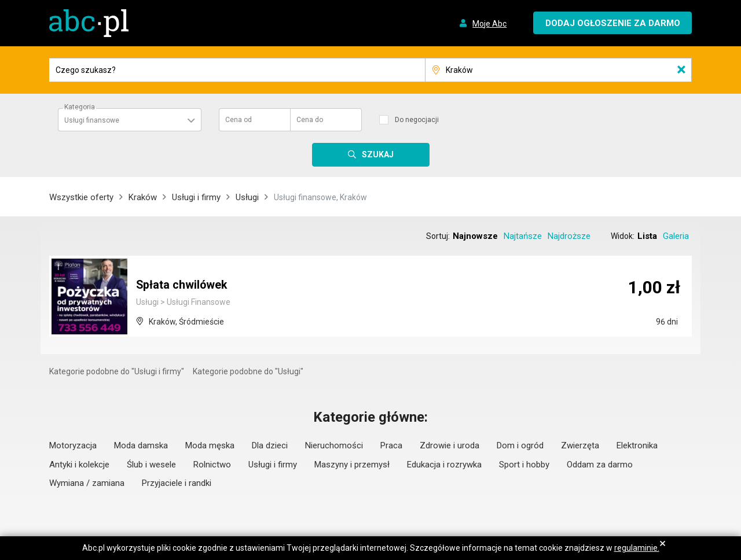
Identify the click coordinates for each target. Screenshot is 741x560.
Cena (239, 120)
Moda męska (210, 445)
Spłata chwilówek (182, 285)
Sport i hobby (524, 465)
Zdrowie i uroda (450, 445)
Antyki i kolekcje (79, 465)
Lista (647, 236)
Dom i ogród (520, 445)
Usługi (247, 197)
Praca (391, 445)
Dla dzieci (270, 445)
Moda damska (141, 445)
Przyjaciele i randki (177, 483)
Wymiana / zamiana (87, 483)
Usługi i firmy (196, 197)
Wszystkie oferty (81, 197)
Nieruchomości (334, 445)
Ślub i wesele (151, 465)
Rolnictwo (212, 465)
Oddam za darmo (600, 465)
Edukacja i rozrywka (444, 465)
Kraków (143, 197)
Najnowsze (475, 236)
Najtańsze (523, 236)
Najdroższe (569, 236)
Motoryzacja (73, 445)
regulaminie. (637, 548)
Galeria (676, 236)
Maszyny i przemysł (352, 465)
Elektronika (637, 445)
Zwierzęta (580, 445)
